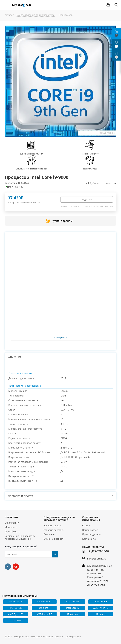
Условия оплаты (53, 525)
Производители (91, 534)
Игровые (101, 614)
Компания (12, 517)
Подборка (72, 614)
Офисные (16, 620)
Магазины (11, 527)
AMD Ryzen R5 (16, 614)
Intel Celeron (16, 602)
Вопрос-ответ (90, 530)
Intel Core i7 (44, 608)
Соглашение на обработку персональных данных (20, 537)
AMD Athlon (72, 602)
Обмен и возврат (53, 539)
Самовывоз (50, 534)
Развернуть (60, 338)
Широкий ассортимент (31, 154)
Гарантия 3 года (90, 169)
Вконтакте (8, 567)
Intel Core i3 (101, 602)
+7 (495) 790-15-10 (98, 551)
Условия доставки (54, 530)
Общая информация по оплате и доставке (59, 519)
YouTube (16, 567)
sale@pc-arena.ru (97, 559)
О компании (12, 523)
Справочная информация (91, 519)
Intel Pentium (44, 602)
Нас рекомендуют (90, 154)
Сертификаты (13, 531)
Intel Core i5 (16, 608)
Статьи (86, 525)
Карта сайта (89, 539)
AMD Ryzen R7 (44, 614)
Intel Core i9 (73, 608)
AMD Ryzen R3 (101, 608)
